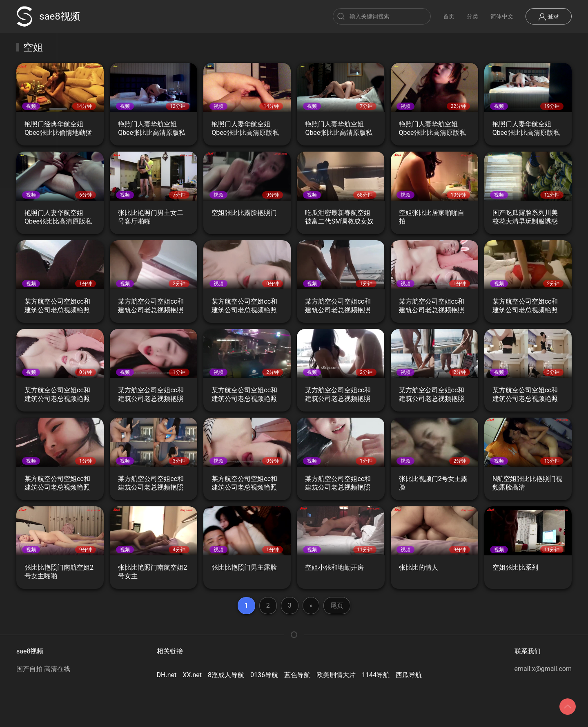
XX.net (192, 675)
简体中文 (502, 16)
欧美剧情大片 (336, 675)
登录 (549, 17)
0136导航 (264, 675)
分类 (472, 16)
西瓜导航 (409, 675)
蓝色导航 (297, 675)
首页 (449, 16)
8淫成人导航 (226, 675)
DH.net (167, 675)
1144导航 (376, 675)
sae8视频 (48, 16)
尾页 (337, 605)
